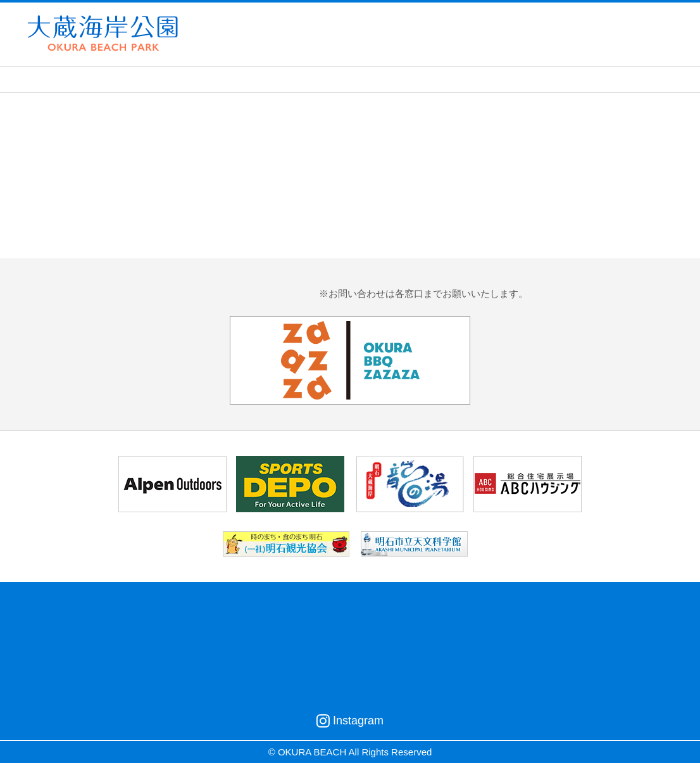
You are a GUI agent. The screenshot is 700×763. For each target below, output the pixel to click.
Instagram (350, 721)
